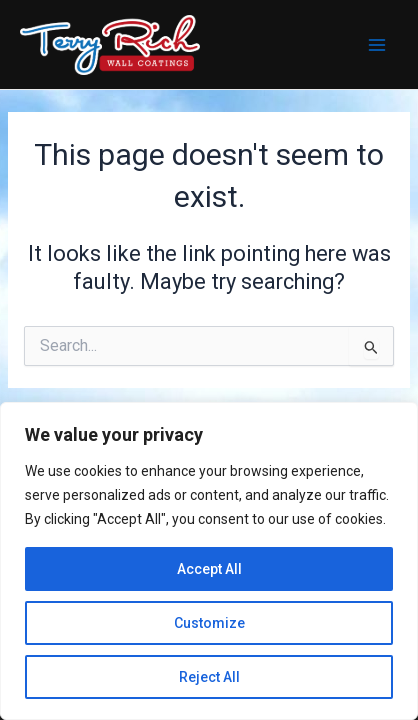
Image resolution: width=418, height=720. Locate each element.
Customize (209, 623)
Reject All (209, 677)
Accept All (209, 569)
